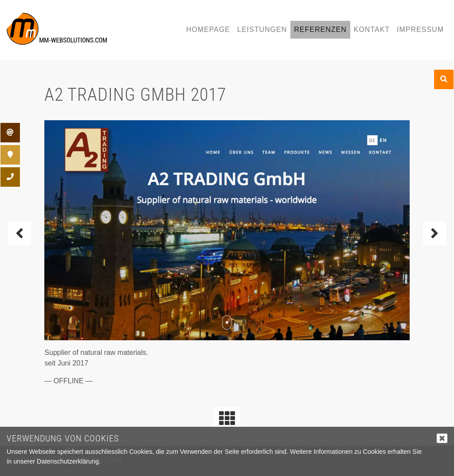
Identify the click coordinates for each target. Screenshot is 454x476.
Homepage (208, 30)
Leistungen (262, 30)
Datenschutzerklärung (68, 461)
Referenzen (320, 30)
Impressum (420, 30)
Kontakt (372, 30)
